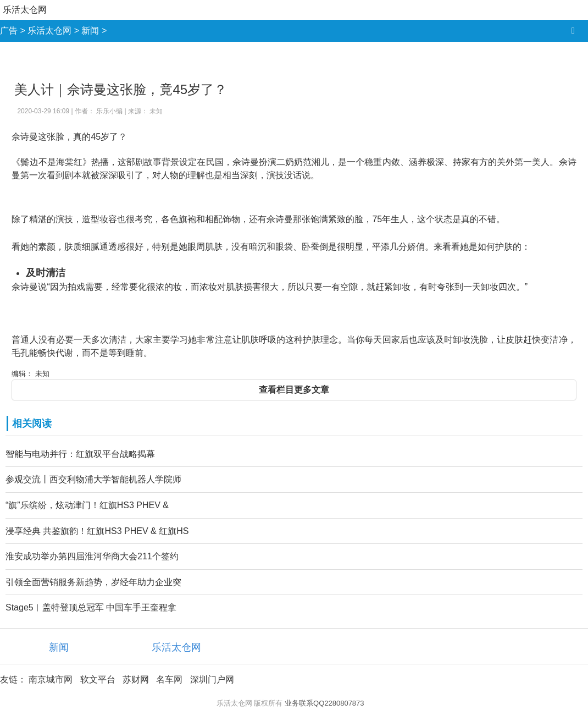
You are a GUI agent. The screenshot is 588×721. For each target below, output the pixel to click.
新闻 (90, 31)
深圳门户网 (212, 679)
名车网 (169, 679)
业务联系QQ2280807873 (324, 703)
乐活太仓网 (25, 10)
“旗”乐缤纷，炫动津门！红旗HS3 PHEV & (87, 505)
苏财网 (136, 679)
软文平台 (98, 679)
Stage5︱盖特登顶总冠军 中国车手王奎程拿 (91, 607)
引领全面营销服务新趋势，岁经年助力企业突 (93, 582)
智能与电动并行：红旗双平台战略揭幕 (80, 454)
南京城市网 (51, 679)
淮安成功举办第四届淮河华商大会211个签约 (92, 556)
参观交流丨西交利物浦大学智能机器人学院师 (93, 479)
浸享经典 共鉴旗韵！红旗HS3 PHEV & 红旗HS (97, 531)
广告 (9, 31)
